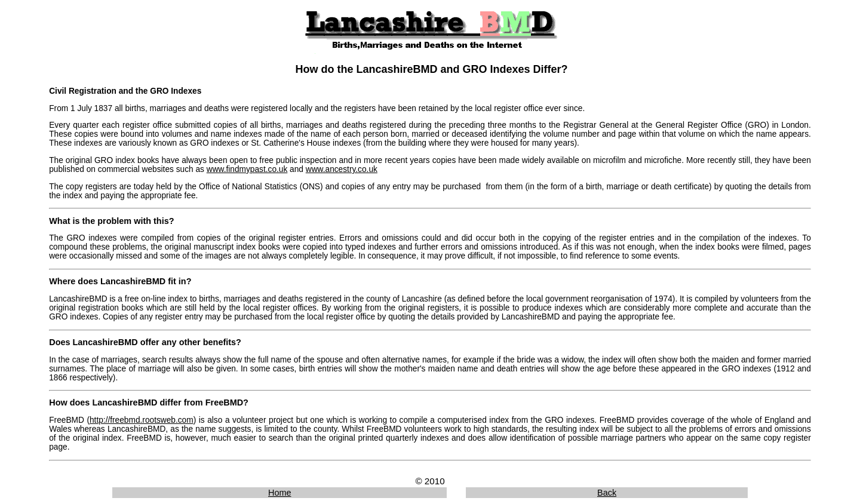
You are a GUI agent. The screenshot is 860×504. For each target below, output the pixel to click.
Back (607, 493)
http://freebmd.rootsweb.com (142, 420)
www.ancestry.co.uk (342, 169)
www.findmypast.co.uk (247, 169)
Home (280, 493)
